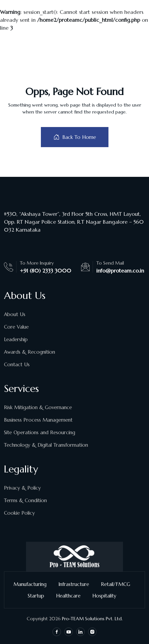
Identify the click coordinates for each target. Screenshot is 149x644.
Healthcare (71, 596)
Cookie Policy (19, 513)
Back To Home (75, 137)
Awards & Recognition (30, 352)
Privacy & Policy (22, 488)
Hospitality (107, 596)
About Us (15, 314)
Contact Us (17, 364)
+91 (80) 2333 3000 (45, 271)
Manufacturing (33, 584)
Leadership (16, 339)
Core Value (16, 327)
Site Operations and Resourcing (40, 432)
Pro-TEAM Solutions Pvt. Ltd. (92, 619)
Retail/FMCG (118, 584)
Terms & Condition (25, 500)
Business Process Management (38, 420)
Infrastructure (76, 584)
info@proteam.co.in (120, 271)
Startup (39, 596)
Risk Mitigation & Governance (38, 407)
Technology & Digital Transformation (46, 445)
